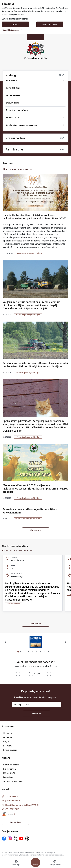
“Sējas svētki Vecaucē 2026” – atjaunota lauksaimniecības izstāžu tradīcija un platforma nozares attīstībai (35, 489)
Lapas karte (9, 777)
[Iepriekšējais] (6, 642)
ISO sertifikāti (9, 773)
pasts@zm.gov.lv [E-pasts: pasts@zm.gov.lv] (13, 801)
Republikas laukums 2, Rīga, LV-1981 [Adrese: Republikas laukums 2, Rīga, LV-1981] (22, 805)
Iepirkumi (7, 737)
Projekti (7, 742)
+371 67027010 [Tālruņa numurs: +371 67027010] (12, 796)
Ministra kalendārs (13, 604)
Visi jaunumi (36, 530)
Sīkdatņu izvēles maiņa (13, 781)
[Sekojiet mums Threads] (27, 839)
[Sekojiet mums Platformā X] (16, 839)
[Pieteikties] (37, 713)
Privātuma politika (11, 765)
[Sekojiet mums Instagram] (10, 838)
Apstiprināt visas (50, 24)
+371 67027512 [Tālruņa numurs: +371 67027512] (12, 809)
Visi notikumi (35, 624)
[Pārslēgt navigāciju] (36, 862)
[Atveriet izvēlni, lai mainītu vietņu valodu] (16, 863)
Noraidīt (16, 24)
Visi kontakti (16, 822)
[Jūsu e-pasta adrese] (37, 704)
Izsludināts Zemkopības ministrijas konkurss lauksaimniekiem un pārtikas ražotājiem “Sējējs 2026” (34, 217)
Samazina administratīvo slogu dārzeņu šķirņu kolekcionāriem (30, 511)
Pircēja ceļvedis (10, 750)
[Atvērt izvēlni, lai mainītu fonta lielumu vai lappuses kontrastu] (55, 863)
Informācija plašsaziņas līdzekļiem (30, 253)
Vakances (8, 733)
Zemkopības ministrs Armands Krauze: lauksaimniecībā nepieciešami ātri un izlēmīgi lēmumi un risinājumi (35, 365)
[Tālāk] (65, 642)
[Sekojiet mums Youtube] (21, 838)
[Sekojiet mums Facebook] (4, 839)
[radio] (20, 674)
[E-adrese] (7, 814)
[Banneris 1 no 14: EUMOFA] (36, 642)
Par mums (8, 746)
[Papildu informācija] (15, 814)
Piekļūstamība (9, 769)
